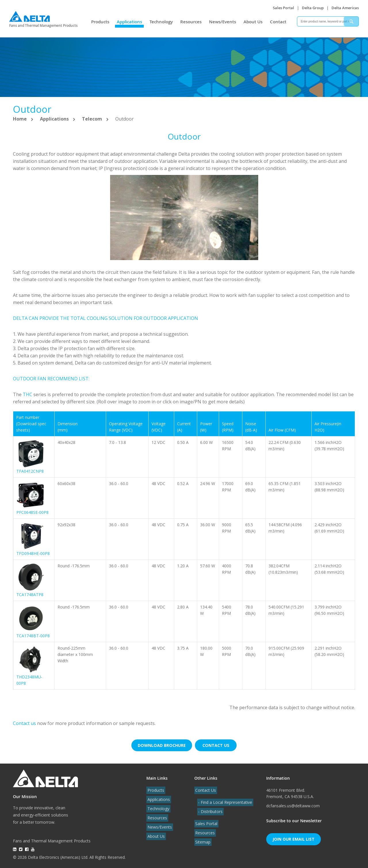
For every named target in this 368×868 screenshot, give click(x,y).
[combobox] (328, 21)
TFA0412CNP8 (30, 471)
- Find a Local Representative (224, 801)
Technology (161, 22)
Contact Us (205, 789)
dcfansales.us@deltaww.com (293, 804)
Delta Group (313, 8)
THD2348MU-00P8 (29, 680)
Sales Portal (283, 8)
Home (20, 119)
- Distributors (209, 810)
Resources (191, 22)
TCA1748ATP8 (30, 595)
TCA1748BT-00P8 (33, 636)
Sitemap (202, 841)
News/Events (223, 22)
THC (27, 394)
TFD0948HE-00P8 (33, 553)
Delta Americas (345, 8)
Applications (129, 22)
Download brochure (161, 745)
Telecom (93, 119)
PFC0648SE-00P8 (32, 512)
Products (100, 22)
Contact (278, 22)
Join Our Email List (294, 838)
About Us (253, 22)
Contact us (25, 723)
